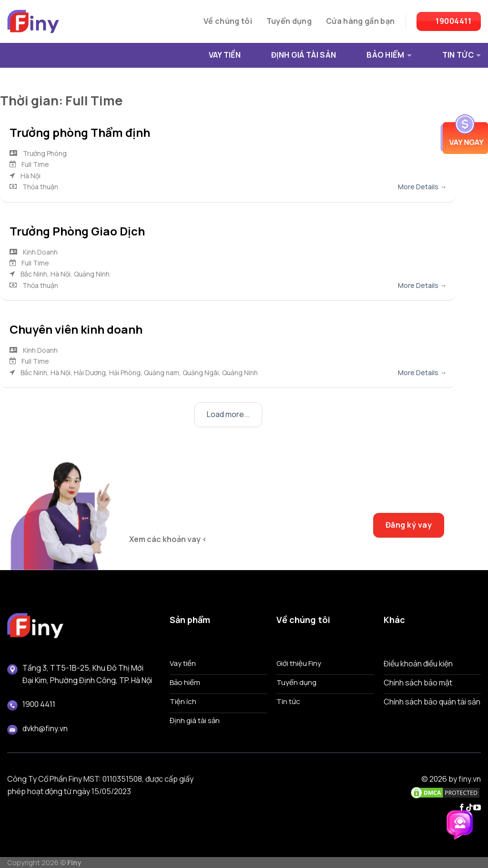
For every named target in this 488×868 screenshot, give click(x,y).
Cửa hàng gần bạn (360, 21)
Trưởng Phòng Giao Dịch (77, 231)
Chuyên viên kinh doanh (76, 329)
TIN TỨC (462, 55)
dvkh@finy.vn (45, 728)
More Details (422, 187)
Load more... (228, 414)
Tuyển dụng (289, 21)
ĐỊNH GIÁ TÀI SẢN (304, 55)
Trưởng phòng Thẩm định (80, 132)
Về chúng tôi (228, 21)
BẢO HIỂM (389, 55)
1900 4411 (39, 704)
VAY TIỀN (225, 55)
